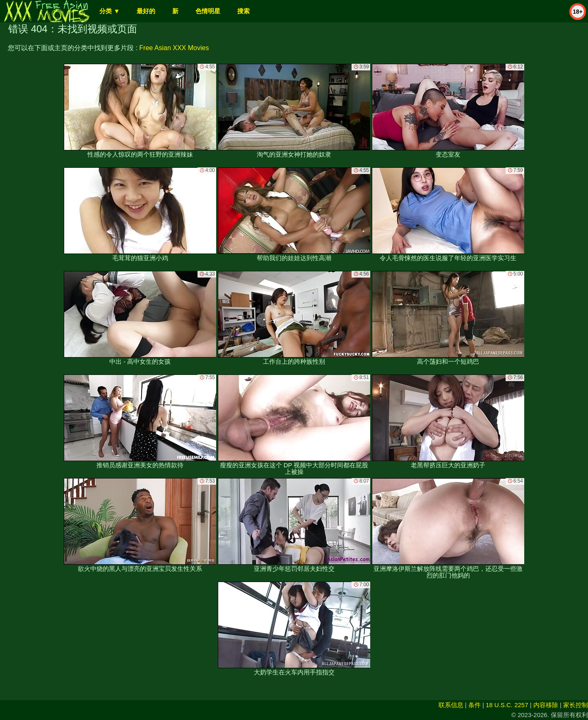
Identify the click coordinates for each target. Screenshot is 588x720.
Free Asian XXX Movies (174, 48)
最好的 (146, 11)
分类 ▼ (110, 11)
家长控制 (576, 705)
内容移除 (546, 705)
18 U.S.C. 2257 (507, 705)
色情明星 (208, 11)
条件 (475, 705)
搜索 (243, 11)
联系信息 (451, 705)
